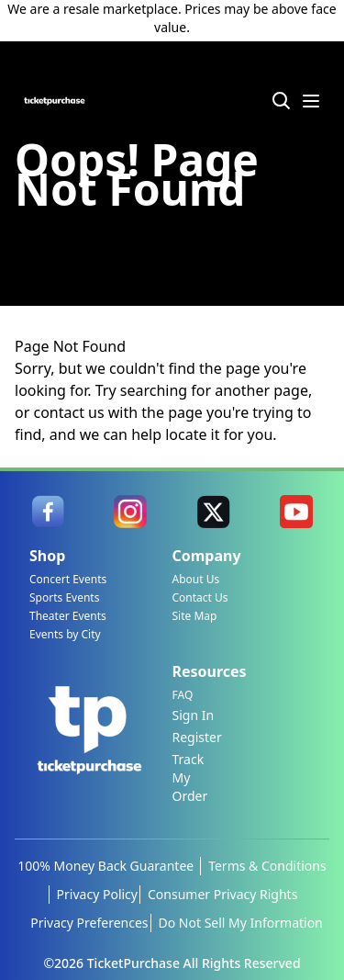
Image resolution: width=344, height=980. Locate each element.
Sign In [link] (194, 715)
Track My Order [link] (190, 777)
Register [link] (197, 737)
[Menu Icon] (311, 101)
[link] (48, 512)
